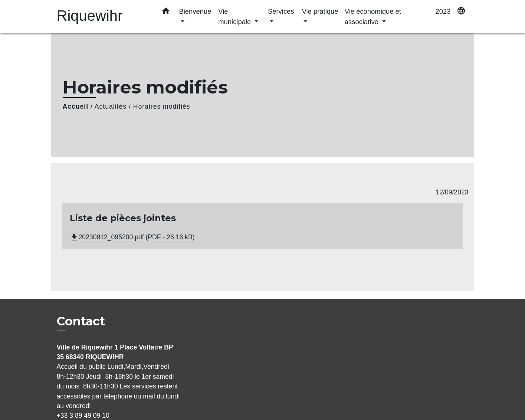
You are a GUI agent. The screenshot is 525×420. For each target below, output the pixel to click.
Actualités (111, 106)
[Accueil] (103, 17)
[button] (166, 12)
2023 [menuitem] (443, 11)
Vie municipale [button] (235, 17)
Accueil (76, 106)
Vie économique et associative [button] (373, 17)
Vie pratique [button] (320, 11)
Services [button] (281, 11)
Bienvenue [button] (195, 11)
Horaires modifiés (162, 106)
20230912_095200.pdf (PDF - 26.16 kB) (132, 237)
